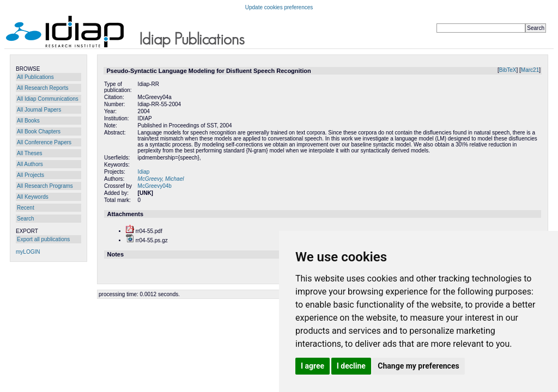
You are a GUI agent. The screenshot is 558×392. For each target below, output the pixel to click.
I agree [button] (313, 366)
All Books (28, 121)
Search (26, 219)
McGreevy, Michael (161, 179)
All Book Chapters (39, 131)
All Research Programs (45, 186)
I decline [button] (351, 366)
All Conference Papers (44, 142)
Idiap (144, 172)
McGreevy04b (155, 186)
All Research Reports (43, 88)
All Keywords (33, 197)
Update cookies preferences (279, 7)
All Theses (30, 153)
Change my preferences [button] (418, 366)
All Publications (35, 77)
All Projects (31, 175)
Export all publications (43, 239)
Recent (26, 208)
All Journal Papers (39, 110)
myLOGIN (28, 252)
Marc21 (530, 70)
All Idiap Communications (48, 99)
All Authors (30, 164)
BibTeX (508, 70)
